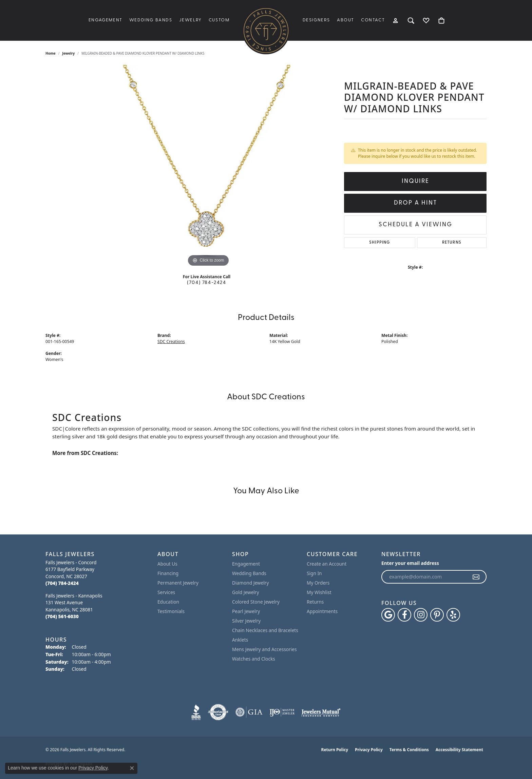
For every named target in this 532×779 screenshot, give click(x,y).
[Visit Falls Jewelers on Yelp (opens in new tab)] (453, 615)
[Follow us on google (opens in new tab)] (388, 615)
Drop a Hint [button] (415, 203)
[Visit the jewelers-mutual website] (321, 712)
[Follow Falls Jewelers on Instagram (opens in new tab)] (421, 615)
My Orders (318, 583)
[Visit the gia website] (249, 712)
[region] (208, 167)
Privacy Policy (369, 750)
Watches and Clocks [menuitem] (254, 659)
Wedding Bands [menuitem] (249, 573)
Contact (373, 20)
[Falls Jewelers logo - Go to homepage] (266, 31)
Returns (452, 243)
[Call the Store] (62, 583)
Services (166, 592)
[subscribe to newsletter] (476, 577)
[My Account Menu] (396, 20)
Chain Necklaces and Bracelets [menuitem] (265, 630)
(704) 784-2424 (206, 283)
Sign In (314, 573)
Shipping (380, 243)
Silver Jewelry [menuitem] (246, 621)
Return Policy (335, 750)
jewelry (68, 53)
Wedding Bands (151, 20)
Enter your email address (410, 563)
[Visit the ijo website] (282, 712)
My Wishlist (319, 592)
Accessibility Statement (459, 750)
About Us (167, 564)
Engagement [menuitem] (246, 564)
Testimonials (171, 611)
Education (168, 602)
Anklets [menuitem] (240, 640)
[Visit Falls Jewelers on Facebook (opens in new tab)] (404, 615)
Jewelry (191, 20)
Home (51, 53)
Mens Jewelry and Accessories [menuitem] (264, 649)
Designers (316, 20)
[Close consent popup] (132, 768)
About (346, 20)
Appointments (322, 611)
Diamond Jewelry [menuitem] (250, 583)
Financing (168, 573)
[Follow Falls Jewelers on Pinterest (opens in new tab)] (437, 615)
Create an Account (327, 564)
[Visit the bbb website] (196, 712)
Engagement (106, 20)
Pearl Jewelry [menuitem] (246, 611)
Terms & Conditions (409, 750)
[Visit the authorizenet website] (218, 712)
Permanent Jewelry (178, 583)
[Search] (411, 20)
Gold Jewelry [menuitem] (246, 592)
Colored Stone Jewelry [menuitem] (256, 602)
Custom (219, 20)
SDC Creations (171, 341)
